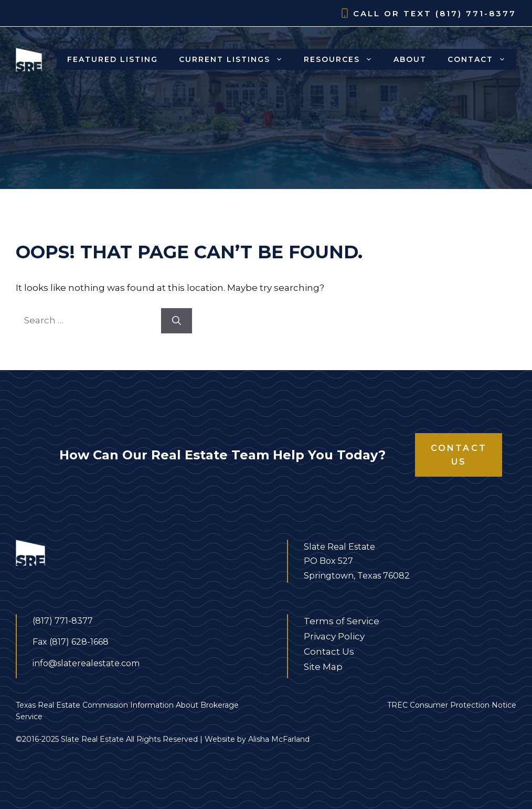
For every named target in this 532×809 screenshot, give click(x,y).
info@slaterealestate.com (86, 663)
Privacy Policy (334, 636)
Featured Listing (113, 59)
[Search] (177, 321)
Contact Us (459, 455)
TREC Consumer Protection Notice (452, 705)
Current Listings (236, 59)
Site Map (323, 667)
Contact (482, 59)
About (410, 59)
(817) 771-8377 (476, 13)
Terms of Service (342, 621)
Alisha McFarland (279, 739)
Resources (343, 59)
